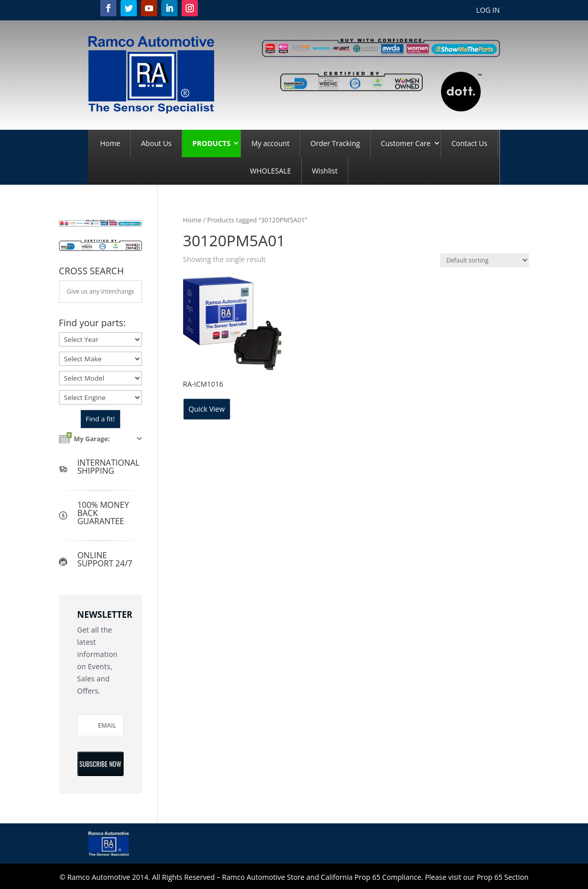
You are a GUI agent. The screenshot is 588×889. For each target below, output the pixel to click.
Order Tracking (335, 143)
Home (110, 143)
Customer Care (406, 143)
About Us (156, 143)
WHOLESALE (270, 171)
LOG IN (488, 11)
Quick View (207, 409)
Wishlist (325, 171)
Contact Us (469, 143)
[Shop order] (484, 260)
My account (270, 143)
